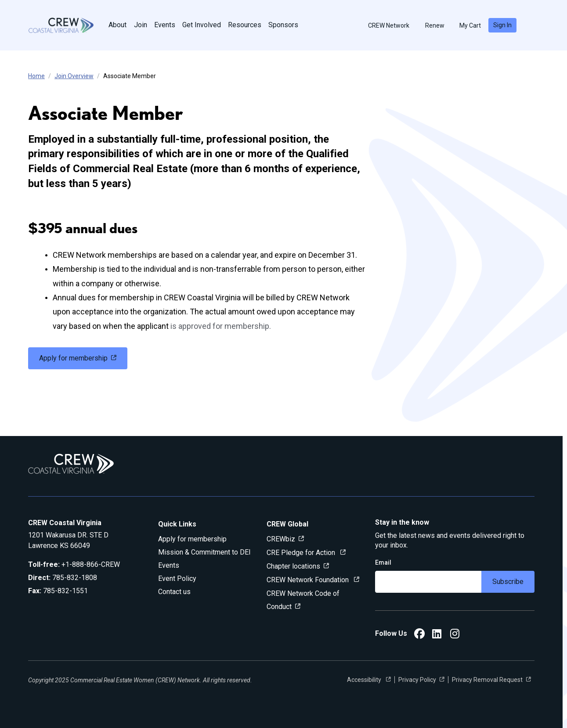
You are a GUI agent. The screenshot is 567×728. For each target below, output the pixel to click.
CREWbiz (281, 539)
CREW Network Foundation (309, 580)
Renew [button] (431, 25)
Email (383, 562)
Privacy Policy (417, 680)
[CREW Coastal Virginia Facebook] (419, 635)
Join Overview (74, 76)
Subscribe (508, 582)
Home (36, 76)
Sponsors (283, 25)
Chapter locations (293, 566)
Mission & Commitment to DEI (204, 552)
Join (141, 25)
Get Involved (202, 25)
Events (165, 25)
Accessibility (365, 680)
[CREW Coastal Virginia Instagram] (455, 635)
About (117, 25)
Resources (245, 25)
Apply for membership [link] (73, 358)
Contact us (174, 592)
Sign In (502, 25)
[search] (531, 25)
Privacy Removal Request (487, 680)
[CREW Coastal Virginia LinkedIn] (437, 635)
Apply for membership (192, 539)
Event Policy (177, 578)
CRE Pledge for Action (302, 553)
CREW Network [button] (385, 25)
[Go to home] (61, 25)
